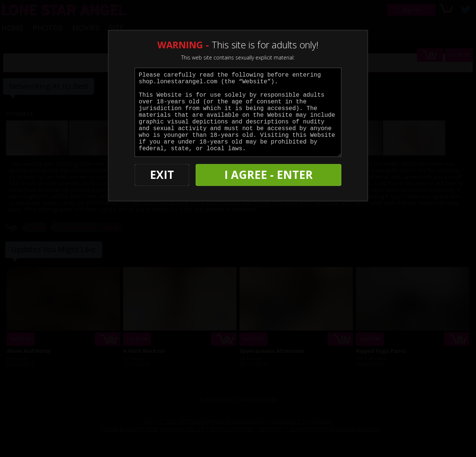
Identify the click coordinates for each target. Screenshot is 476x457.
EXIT (160, 175)
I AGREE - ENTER (269, 175)
